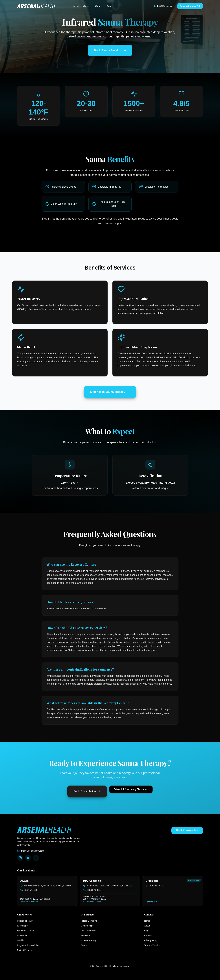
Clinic (87, 6)
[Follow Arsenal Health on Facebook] (28, 858)
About (76, 6)
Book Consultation (87, 791)
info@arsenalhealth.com (32, 851)
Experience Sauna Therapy (110, 392)
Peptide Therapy (25, 921)
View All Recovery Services (131, 789)
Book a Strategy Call (190, 6)
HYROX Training (89, 940)
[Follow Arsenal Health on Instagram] (20, 858)
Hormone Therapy (26, 931)
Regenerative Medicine (28, 945)
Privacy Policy (151, 940)
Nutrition (21, 940)
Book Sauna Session (110, 50)
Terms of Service (152, 945)
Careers (148, 936)
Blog (109, 6)
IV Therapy (22, 926)
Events (84, 945)
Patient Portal (33, 950)
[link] (47, 891)
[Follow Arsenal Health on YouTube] (36, 858)
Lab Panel (22, 936)
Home (147, 921)
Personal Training (89, 921)
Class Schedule (88, 931)
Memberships (87, 926)
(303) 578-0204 (31, 890)
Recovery (85, 936)
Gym (99, 6)
